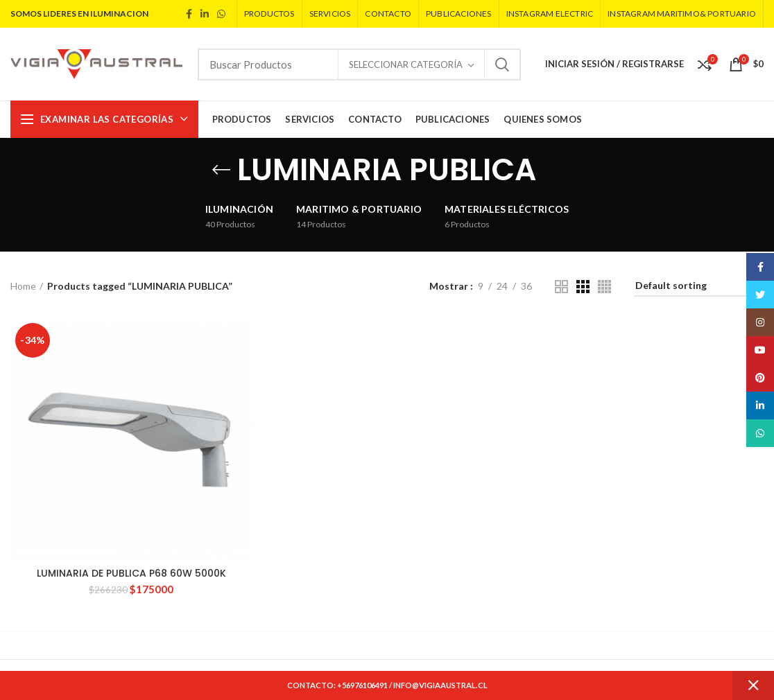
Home (23, 286)
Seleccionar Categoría (406, 64)
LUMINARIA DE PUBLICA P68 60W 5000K (131, 573)
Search (502, 64)
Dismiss (753, 685)
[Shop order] (699, 288)
